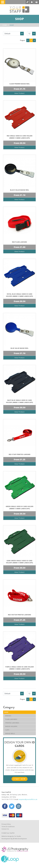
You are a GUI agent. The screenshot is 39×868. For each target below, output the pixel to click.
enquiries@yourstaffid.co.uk (28, 799)
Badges (8, 716)
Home (5, 25)
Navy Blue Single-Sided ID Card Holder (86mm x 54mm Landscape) (19, 401)
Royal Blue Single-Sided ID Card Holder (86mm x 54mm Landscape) (19, 295)
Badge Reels (10, 733)
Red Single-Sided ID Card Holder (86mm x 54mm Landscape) (20, 137)
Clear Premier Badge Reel (20, 84)
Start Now (20, 779)
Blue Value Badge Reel (20, 348)
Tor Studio (17, 836)
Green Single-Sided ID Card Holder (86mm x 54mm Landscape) (19, 507)
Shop (12, 25)
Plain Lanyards (11, 719)
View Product (19, 93)
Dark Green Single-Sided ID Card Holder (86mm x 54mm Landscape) (19, 562)
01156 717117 (9, 799)
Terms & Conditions (8, 827)
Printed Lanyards (12, 723)
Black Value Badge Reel (20, 190)
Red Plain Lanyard (19, 242)
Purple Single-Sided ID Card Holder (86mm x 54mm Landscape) (20, 668)
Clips (7, 730)
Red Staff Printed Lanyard (20, 454)
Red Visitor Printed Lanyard (19, 615)
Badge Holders (11, 726)
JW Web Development (20, 839)
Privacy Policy (6, 824)
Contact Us (5, 829)
